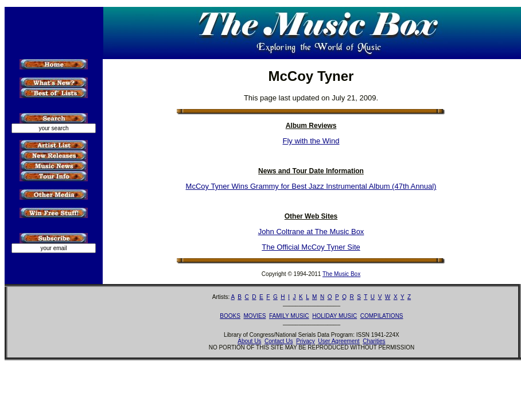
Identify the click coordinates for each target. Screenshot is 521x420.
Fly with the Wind (311, 141)
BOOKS (230, 316)
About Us (249, 341)
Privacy (306, 341)
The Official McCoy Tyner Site (311, 247)
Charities (374, 341)
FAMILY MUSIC (289, 316)
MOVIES (254, 316)
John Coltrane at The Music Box (311, 232)
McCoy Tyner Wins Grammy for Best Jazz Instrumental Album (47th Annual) (311, 186)
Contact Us (279, 341)
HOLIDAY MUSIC (335, 316)
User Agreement (339, 341)
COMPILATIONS (382, 316)
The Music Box (341, 274)
